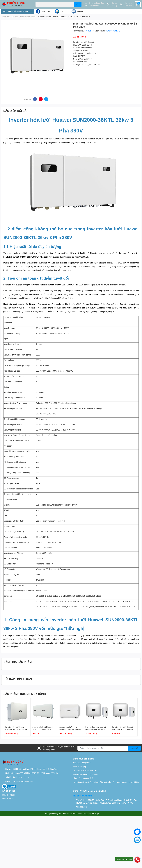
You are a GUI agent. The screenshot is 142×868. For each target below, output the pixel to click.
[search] (78, 4)
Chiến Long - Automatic (72, 814)
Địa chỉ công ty (114, 4)
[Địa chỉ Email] (109, 748)
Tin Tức (64, 11)
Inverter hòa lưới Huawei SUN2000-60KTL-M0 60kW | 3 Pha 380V (44, 730)
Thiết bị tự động (80, 767)
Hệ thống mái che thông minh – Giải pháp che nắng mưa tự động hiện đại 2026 (106, 782)
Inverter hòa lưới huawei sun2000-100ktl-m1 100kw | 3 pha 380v (70, 730)
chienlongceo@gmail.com (22, 781)
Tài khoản (129, 3)
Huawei (88, 31)
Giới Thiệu (46, 11)
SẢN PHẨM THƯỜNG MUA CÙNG (25, 694)
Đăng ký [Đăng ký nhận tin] (135, 748)
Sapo (97, 814)
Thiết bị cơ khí (8, 799)
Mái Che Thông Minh (82, 763)
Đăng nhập (128, 5)
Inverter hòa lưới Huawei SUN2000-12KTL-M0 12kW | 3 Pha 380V (124, 730)
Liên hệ (80, 11)
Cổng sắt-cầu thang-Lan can (85, 770)
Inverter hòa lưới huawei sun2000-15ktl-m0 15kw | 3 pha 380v (97, 730)
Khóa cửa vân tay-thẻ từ (83, 778)
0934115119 (94, 5)
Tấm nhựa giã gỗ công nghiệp (86, 774)
